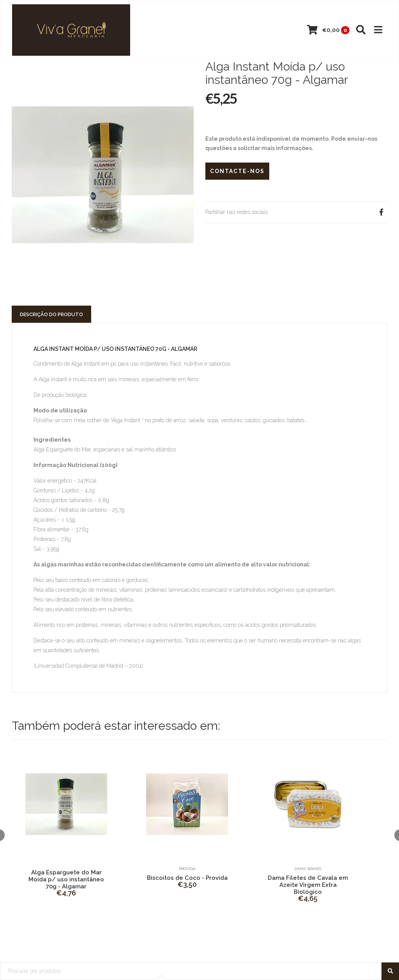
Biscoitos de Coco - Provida (187, 878)
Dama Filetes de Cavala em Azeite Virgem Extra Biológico (308, 885)
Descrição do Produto (51, 314)
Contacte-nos (237, 171)
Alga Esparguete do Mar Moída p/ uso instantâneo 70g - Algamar (66, 879)
